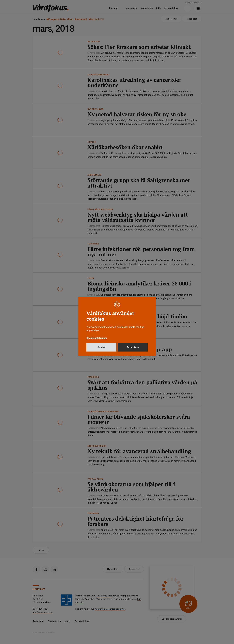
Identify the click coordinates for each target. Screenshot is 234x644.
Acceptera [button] (133, 347)
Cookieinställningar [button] (97, 338)
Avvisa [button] (101, 347)
